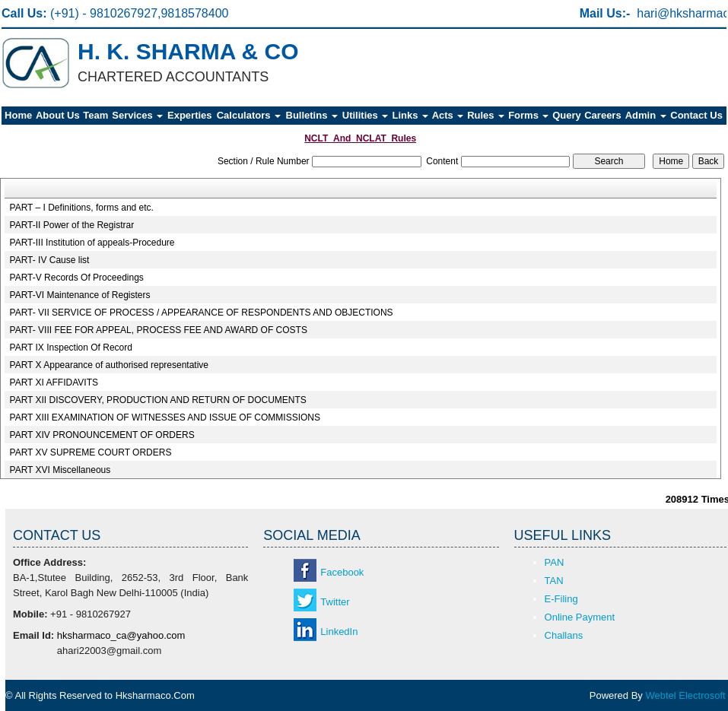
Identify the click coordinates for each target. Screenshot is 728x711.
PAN (555, 562)
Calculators (249, 115)
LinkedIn (339, 632)
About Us (58, 115)
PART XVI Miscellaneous (60, 470)
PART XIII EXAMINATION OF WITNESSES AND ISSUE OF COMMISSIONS (165, 417)
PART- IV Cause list (50, 260)
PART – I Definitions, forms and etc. (82, 208)
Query (567, 115)
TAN (554, 581)
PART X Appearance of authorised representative (110, 365)
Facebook (342, 572)
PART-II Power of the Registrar (72, 225)
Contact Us (696, 115)
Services (137, 115)
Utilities (366, 115)
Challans (564, 635)
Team (95, 115)
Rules (486, 115)
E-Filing (561, 599)
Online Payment (580, 617)
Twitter (335, 602)
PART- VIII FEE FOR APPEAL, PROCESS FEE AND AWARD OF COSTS (159, 330)
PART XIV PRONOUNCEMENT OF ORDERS (102, 435)
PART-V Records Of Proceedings (77, 278)
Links (410, 115)
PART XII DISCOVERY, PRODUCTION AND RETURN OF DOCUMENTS (158, 400)
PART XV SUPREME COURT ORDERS (91, 452)
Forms (528, 115)
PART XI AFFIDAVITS (54, 382)
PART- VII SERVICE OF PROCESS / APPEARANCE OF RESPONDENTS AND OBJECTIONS (202, 313)
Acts (448, 115)
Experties (190, 115)
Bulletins (312, 115)
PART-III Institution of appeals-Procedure (92, 243)
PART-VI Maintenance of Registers (80, 295)
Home (18, 115)
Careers (602, 115)
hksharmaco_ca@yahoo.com (121, 635)
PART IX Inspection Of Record (71, 348)
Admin (646, 115)
